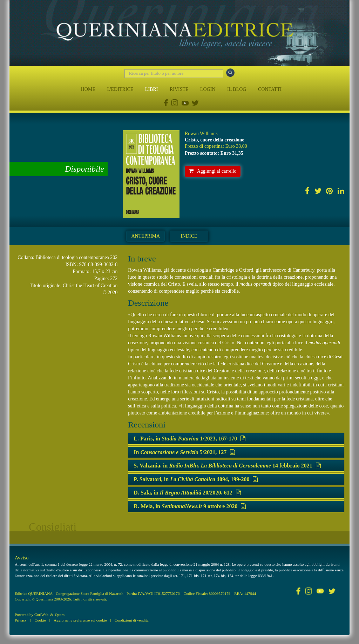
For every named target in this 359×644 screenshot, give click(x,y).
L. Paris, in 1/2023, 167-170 (189, 439)
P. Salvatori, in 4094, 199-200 (196, 479)
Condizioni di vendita (132, 620)
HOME (88, 89)
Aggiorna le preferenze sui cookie (80, 620)
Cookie (40, 620)
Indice (189, 236)
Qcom (60, 615)
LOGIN (208, 89)
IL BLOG (237, 89)
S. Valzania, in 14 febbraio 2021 (227, 466)
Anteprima (145, 236)
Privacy (21, 620)
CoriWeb (41, 615)
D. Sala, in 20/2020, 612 (187, 493)
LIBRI (152, 89)
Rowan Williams (201, 134)
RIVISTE (179, 89)
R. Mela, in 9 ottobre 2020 (190, 506)
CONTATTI (270, 89)
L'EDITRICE (120, 89)
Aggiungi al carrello (213, 171)
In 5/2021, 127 (184, 452)
